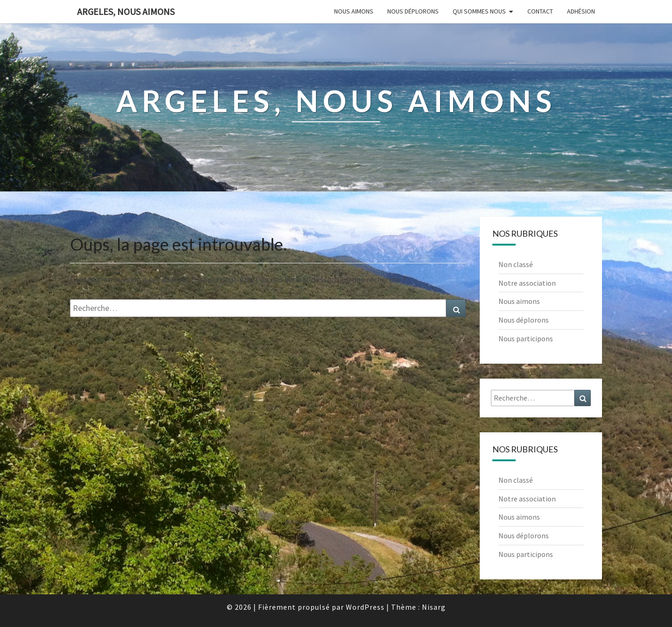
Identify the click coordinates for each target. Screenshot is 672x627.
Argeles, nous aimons (126, 11)
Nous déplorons (413, 11)
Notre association (527, 283)
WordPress (365, 607)
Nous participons (526, 338)
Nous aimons (354, 11)
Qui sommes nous (479, 11)
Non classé (516, 264)
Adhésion (581, 11)
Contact (540, 11)
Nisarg (434, 607)
